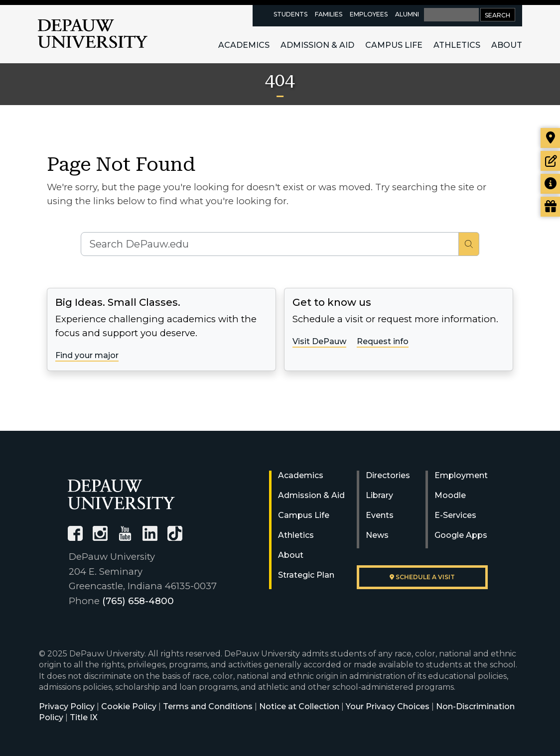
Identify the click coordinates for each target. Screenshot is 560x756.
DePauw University (93, 34)
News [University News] (377, 535)
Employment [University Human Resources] (461, 475)
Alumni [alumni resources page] (407, 14)
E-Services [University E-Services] (455, 515)
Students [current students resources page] (290, 14)
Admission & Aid (317, 45)
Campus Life (394, 45)
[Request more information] (550, 184)
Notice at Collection (299, 706)
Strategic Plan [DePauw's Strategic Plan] (306, 575)
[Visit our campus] (550, 138)
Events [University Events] (380, 515)
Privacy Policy (67, 706)
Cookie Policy (129, 706)
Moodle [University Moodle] (450, 495)
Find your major (87, 355)
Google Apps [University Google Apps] (461, 535)
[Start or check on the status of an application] (550, 161)
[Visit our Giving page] (550, 207)
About (507, 45)
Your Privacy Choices (388, 706)
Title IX (84, 717)
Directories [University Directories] (388, 475)
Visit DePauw (319, 341)
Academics (244, 45)
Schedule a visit (422, 577)
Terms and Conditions (208, 706)
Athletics (457, 45)
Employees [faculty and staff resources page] (369, 14)
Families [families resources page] (329, 14)
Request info (383, 341)
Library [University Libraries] (379, 495)
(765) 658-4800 (138, 601)
